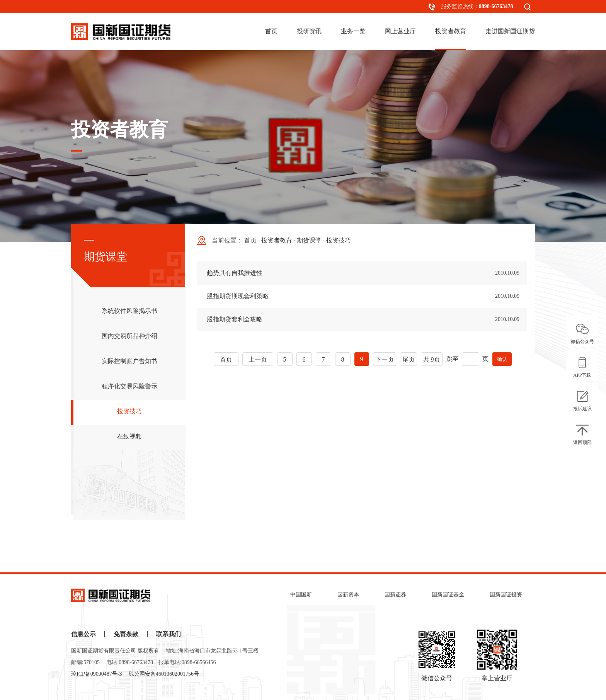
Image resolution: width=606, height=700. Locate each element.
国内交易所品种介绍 (129, 337)
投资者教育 (451, 31)
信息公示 (83, 634)
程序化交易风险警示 (129, 387)
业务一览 (353, 31)
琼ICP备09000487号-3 (96, 674)
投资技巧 (129, 412)
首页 (271, 31)
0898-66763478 (496, 6)
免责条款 (126, 634)
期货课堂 (309, 240)
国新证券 (395, 595)
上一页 (258, 359)
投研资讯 (309, 31)
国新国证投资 (506, 595)
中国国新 (301, 595)
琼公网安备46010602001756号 (164, 674)
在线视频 (129, 438)
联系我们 (169, 634)
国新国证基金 (448, 595)
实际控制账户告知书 (129, 362)
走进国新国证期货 (510, 31)
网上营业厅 (400, 31)
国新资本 (348, 595)
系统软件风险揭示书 (129, 312)
